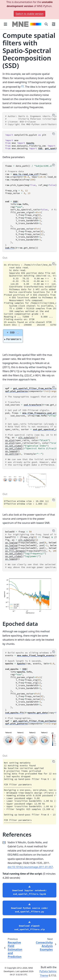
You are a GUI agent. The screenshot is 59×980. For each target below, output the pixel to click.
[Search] (46, 24)
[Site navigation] (5, 24)
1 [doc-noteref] (22, 86)
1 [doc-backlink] (4, 842)
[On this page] (54, 24)
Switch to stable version (29, 14)
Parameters (14, 339)
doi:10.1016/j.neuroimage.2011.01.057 (30, 867)
